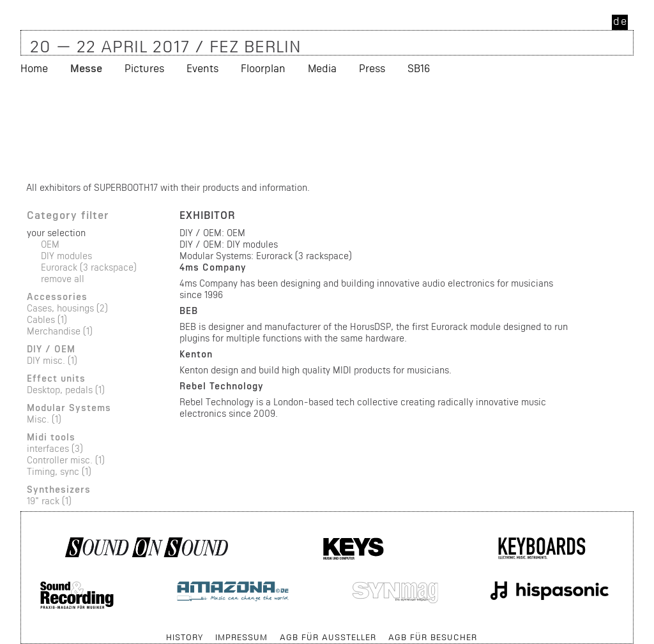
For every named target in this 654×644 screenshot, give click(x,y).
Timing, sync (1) (59, 471)
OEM (50, 244)
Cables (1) (47, 319)
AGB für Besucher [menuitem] (433, 637)
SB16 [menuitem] (419, 136)
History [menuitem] (185, 637)
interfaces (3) (55, 448)
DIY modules (66, 256)
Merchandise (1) (60, 331)
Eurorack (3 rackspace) (89, 267)
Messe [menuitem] (86, 136)
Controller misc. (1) (66, 460)
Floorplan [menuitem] (263, 136)
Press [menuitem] (372, 136)
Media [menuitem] (322, 136)
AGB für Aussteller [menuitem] (328, 637)
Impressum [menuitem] (241, 637)
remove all (63, 279)
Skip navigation (21, 631)
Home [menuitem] (34, 136)
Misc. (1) (44, 419)
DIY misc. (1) (52, 360)
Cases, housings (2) (67, 308)
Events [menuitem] (202, 136)
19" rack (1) (49, 501)
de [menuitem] (620, 21)
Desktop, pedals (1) (66, 390)
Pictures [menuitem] (144, 136)
